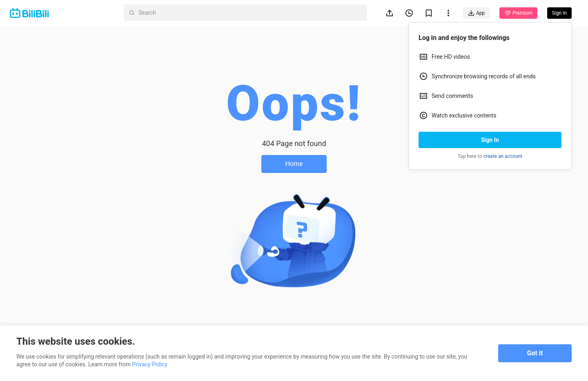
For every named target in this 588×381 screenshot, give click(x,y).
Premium (518, 13)
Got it (535, 353)
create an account (503, 156)
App (476, 13)
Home (294, 164)
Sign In (490, 140)
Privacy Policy (150, 364)
